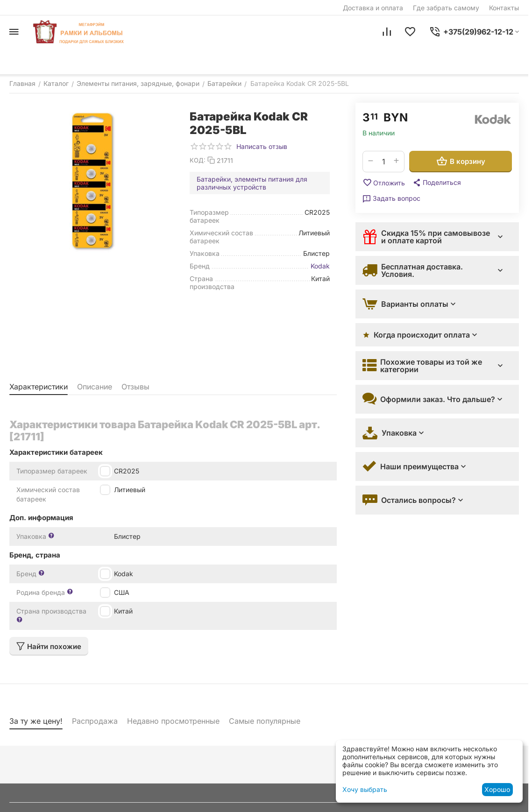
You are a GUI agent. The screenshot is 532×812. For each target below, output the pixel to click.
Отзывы (135, 387)
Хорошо (497, 789)
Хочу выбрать (365, 789)
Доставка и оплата (373, 8)
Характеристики (39, 387)
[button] (436, 183)
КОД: (198, 160)
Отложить (384, 183)
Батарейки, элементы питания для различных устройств (252, 183)
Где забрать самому (446, 8)
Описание (95, 387)
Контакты (504, 8)
